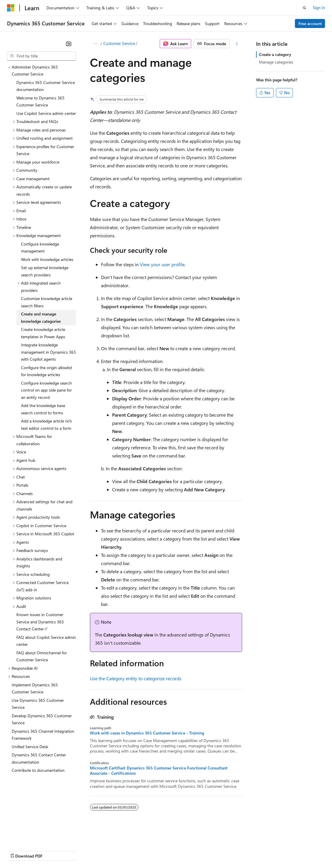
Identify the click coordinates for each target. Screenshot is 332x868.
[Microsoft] (11, 8)
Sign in (319, 7)
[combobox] (41, 56)
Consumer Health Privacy (168, 850)
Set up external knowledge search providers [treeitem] (45, 271)
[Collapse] (69, 44)
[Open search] (305, 8)
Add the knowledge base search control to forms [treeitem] (43, 409)
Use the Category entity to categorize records (136, 678)
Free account (310, 23)
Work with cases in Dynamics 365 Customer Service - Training (147, 733)
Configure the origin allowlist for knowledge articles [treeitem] (47, 371)
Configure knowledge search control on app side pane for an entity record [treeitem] (46, 390)
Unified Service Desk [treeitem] (30, 747)
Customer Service (119, 43)
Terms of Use (213, 850)
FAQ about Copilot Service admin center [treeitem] (46, 641)
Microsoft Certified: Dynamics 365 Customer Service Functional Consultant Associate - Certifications (159, 771)
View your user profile (162, 264)
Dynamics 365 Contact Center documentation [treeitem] (39, 758)
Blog (80, 850)
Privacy (128, 850)
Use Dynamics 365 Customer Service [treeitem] (38, 704)
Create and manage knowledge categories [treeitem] (41, 318)
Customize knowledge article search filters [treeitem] (47, 302)
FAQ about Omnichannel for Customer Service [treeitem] (42, 656)
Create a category (275, 54)
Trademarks (242, 850)
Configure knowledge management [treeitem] (40, 248)
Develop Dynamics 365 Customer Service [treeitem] (42, 719)
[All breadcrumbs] (95, 44)
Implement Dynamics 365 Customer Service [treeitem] (35, 688)
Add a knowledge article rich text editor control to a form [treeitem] (46, 425)
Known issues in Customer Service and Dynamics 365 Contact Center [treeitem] (40, 622)
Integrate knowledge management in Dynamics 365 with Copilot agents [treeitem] (48, 352)
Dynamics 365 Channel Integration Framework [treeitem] (43, 735)
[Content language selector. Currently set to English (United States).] (34, 837)
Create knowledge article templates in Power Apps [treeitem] (43, 333)
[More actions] (237, 44)
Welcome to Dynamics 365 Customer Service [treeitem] (40, 101)
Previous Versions (53, 850)
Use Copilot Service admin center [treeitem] (46, 113)
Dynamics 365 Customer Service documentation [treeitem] (46, 86)
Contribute (105, 850)
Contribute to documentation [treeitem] (38, 770)
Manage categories (276, 62)
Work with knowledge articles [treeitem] (47, 259)
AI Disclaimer (19, 850)
